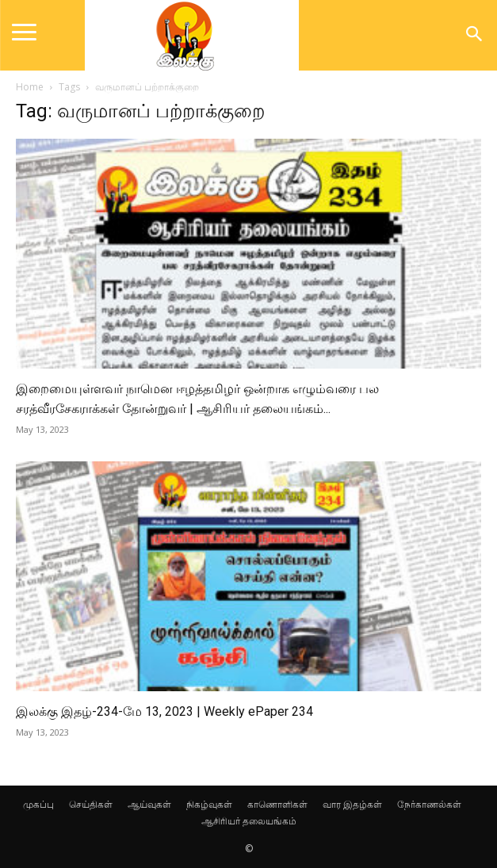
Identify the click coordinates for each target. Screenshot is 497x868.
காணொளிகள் (277, 804)
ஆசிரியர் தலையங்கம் (249, 821)
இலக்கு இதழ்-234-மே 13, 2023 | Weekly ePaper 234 (164, 711)
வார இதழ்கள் (352, 804)
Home (30, 87)
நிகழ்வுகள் (209, 804)
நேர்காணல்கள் (429, 804)
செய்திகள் (91, 804)
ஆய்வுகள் (149, 804)
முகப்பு (38, 804)
